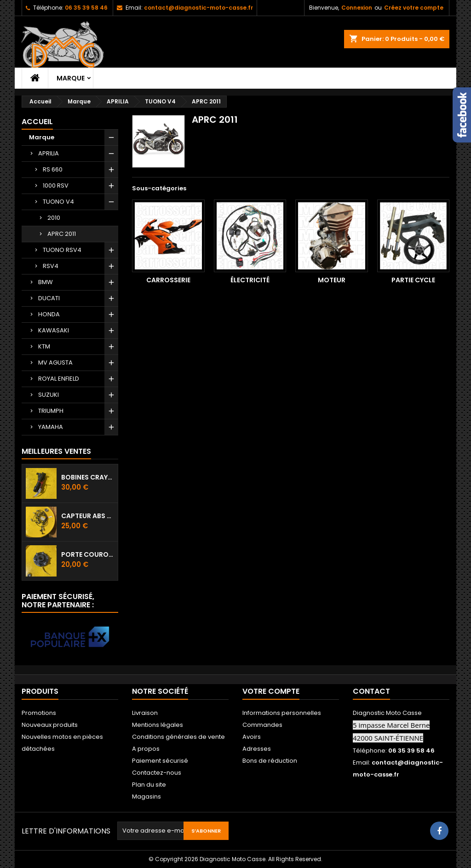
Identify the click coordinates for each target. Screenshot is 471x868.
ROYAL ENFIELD (59, 379)
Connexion (357, 8)
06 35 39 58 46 (86, 8)
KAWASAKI (54, 330)
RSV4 (51, 266)
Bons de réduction (270, 761)
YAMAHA (51, 427)
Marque (71, 78)
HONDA (49, 314)
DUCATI (49, 298)
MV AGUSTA (55, 363)
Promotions (39, 713)
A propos (146, 749)
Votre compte (271, 691)
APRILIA (49, 153)
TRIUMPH (51, 411)
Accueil (37, 122)
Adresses (257, 749)
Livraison (145, 713)
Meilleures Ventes (56, 451)
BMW (46, 282)
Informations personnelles (282, 713)
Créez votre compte (414, 8)
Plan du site (149, 785)
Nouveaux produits (50, 725)
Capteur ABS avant (88, 516)
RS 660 (53, 169)
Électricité (250, 280)
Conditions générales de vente (178, 737)
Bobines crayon (88, 477)
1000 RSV (56, 186)
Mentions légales (158, 725)
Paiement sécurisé (160, 761)
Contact (371, 691)
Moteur (332, 280)
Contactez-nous (157, 773)
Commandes (262, 725)
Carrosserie (168, 280)
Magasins (146, 797)
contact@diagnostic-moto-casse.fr (198, 8)
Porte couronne (88, 554)
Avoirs (252, 737)
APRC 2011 (62, 234)
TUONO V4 (58, 202)
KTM (44, 346)
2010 (54, 218)
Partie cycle (413, 280)
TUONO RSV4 (62, 250)
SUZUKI (49, 395)
